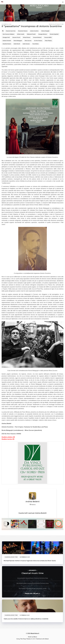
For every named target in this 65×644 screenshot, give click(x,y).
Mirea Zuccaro (28, 41)
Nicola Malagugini (18, 41)
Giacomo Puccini (16, 37)
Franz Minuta (35, 44)
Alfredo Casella (21, 34)
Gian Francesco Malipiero (9, 34)
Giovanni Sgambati (54, 34)
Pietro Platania (48, 41)
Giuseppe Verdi (6, 37)
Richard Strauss (27, 37)
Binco (35, 637)
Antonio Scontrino (34, 31)
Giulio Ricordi (17, 44)
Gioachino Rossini (7, 44)
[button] (63, 2)
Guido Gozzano (26, 44)
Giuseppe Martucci (43, 34)
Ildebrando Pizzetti (31, 34)
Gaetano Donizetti (7, 41)
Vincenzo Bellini (48, 37)
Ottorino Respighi (45, 31)
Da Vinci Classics (38, 41)
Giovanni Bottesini (37, 37)
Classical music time (11, 31)
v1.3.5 (27, 639)
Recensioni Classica (23, 31)
